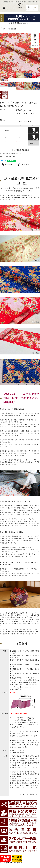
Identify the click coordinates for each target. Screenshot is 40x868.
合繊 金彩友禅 (12, 29)
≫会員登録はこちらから (20, 23)
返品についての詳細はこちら (12, 153)
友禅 (4, 29)
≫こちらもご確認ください (30, 794)
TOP (1, 27)
